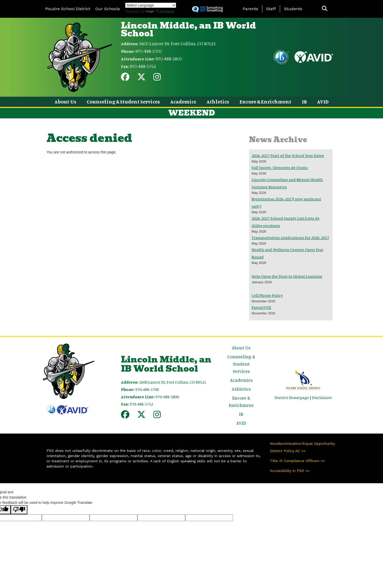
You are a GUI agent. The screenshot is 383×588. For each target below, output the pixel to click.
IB (304, 102)
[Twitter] (141, 78)
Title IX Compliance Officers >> (297, 461)
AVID (323, 102)
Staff (271, 9)
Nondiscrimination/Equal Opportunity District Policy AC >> (302, 447)
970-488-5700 (149, 51)
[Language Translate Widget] (151, 5)
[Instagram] (157, 78)
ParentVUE (261, 307)
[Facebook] (125, 78)
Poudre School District (68, 9)
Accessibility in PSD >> (290, 471)
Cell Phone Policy (267, 295)
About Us (65, 102)
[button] (325, 9)
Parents (250, 9)
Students (293, 9)
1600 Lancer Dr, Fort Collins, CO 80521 (177, 43)
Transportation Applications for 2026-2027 (290, 238)
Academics (183, 102)
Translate (160, 11)
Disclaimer (322, 397)
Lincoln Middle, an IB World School (188, 29)
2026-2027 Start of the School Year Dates (288, 155)
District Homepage (292, 397)
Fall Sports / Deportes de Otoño (280, 168)
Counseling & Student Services (123, 102)
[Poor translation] (19, 510)
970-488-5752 (143, 66)
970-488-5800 (169, 59)
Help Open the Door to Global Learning (287, 276)
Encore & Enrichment (265, 102)
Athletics (218, 102)
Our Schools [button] (108, 9)
